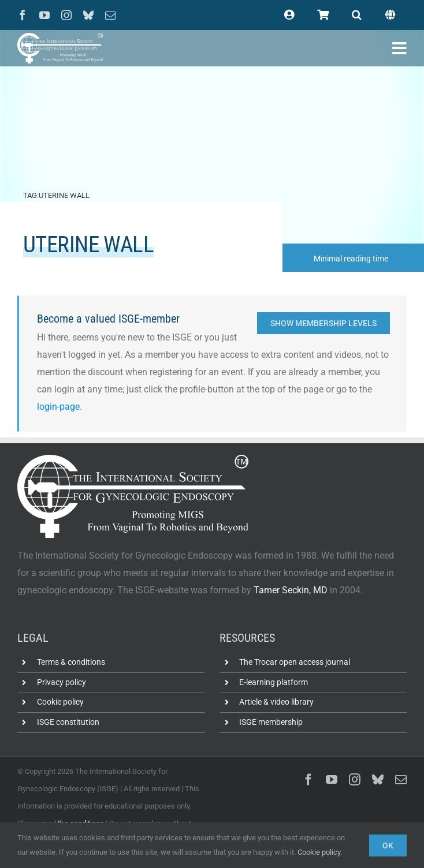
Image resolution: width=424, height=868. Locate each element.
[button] (357, 15)
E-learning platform (274, 682)
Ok (388, 845)
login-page (58, 407)
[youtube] (44, 15)
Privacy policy (62, 682)
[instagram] (66, 15)
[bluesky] (88, 15)
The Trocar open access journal (295, 662)
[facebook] (23, 15)
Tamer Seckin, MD (291, 590)
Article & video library (276, 702)
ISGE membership (271, 722)
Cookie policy (60, 702)
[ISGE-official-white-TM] (60, 37)
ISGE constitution (68, 722)
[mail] (110, 15)
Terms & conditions (71, 662)
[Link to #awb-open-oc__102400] (399, 48)
